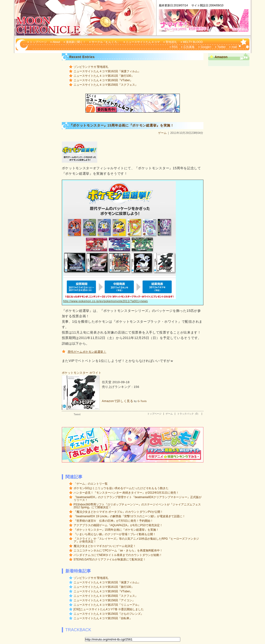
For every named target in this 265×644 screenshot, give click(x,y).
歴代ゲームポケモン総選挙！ (87, 352)
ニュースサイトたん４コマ (143, 42)
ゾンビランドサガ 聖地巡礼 (91, 67)
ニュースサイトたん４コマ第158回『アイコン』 (104, 600)
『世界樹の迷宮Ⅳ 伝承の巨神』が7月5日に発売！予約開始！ (113, 521)
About (56, 42)
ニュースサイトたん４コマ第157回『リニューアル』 (107, 605)
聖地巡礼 (171, 42)
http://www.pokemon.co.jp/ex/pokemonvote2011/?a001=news (106, 301)
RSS (175, 47)
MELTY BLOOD (193, 42)
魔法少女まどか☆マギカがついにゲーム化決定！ (105, 546)
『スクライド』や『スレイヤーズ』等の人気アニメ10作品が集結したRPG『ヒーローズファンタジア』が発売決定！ (136, 540)
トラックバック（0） (189, 414)
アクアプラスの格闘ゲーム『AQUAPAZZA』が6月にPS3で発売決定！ (118, 525)
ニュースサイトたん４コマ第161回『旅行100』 (104, 76)
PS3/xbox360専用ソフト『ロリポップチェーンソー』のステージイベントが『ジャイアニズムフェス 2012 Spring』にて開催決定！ (137, 506)
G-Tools (142, 401)
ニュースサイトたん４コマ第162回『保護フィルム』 (107, 71)
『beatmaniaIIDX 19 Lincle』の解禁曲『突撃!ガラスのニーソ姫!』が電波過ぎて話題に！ (129, 516)
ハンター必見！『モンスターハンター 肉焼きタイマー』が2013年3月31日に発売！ (126, 493)
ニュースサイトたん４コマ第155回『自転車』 (103, 618)
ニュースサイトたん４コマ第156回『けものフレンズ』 (109, 614)
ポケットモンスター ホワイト (82, 373)
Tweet (77, 414)
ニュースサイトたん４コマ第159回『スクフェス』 (106, 85)
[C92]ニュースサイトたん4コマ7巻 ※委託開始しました (109, 609)
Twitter (221, 47)
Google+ (206, 47)
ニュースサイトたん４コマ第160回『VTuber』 (103, 80)
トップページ (38, 42)
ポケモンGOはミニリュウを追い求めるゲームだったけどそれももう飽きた (121, 488)
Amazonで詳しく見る (118, 401)
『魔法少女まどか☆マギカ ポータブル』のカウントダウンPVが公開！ (118, 512)
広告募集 (189, 47)
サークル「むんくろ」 (106, 42)
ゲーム (162, 133)
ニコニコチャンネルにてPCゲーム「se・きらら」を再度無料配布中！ (118, 551)
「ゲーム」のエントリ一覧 (91, 484)
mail (234, 47)
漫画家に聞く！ (76, 42)
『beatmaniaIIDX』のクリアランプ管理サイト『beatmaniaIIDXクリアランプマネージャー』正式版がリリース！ (138, 499)
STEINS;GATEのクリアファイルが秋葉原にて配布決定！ (110, 559)
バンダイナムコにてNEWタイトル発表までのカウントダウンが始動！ (118, 555)
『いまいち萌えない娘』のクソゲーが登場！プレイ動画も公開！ (115, 534)
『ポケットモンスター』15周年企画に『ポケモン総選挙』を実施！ (116, 530)
